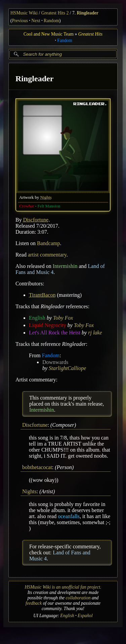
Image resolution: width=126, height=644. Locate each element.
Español (85, 616)
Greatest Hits (90, 34)
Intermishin (65, 266)
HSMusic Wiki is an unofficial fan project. (63, 587)
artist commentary (47, 254)
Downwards (55, 362)
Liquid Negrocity (48, 325)
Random (51, 21)
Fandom (65, 40)
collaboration (78, 598)
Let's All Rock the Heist (55, 332)
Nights (46, 197)
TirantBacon (42, 295)
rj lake (95, 332)
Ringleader (87, 13)
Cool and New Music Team (49, 34)
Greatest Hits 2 (55, 13)
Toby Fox (63, 317)
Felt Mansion (49, 206)
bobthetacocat (37, 467)
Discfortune (36, 219)
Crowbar (27, 206)
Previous (20, 21)
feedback (34, 603)
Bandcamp (48, 243)
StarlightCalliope (67, 368)
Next (36, 21)
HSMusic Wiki (24, 13)
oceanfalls (69, 516)
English (37, 317)
